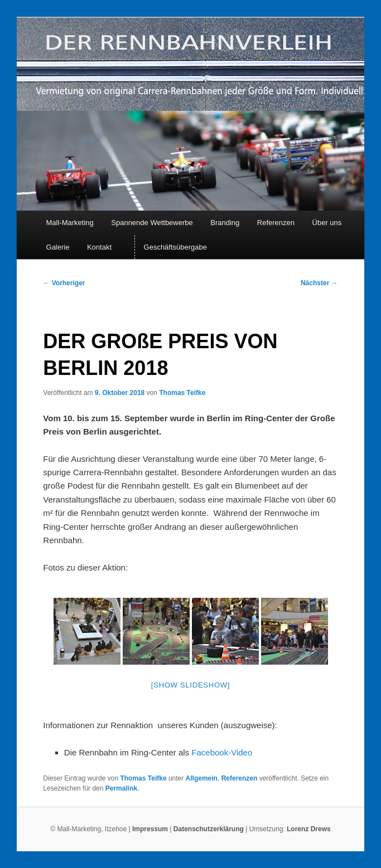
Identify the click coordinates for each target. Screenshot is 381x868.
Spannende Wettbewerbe (152, 223)
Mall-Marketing (70, 223)
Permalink (121, 788)
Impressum (150, 829)
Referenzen (276, 223)
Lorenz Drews (309, 829)
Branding (225, 223)
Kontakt (99, 247)
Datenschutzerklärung (209, 829)
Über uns (327, 223)
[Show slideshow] (191, 685)
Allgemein (202, 778)
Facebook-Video (222, 752)
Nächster (319, 283)
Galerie (58, 247)
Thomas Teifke (182, 393)
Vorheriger (64, 283)
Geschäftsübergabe (175, 247)
